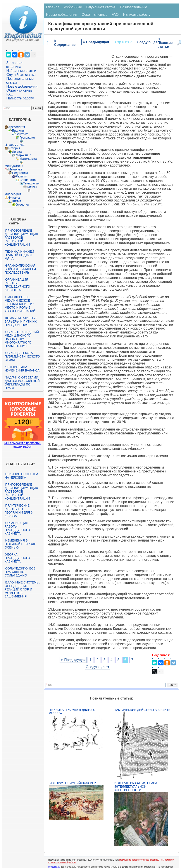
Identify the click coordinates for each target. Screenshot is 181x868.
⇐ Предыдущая (96, 42)
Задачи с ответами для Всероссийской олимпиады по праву (22, 383)
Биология (19, 130)
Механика (15, 169)
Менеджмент (14, 166)
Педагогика (20, 173)
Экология (22, 205)
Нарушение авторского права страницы (139, 860)
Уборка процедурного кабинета (17, 558)
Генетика (22, 134)
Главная (53, 7)
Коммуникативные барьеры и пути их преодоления (21, 321)
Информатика (14, 145)
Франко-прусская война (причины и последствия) (20, 269)
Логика (17, 152)
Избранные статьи (21, 71)
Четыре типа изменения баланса (22, 369)
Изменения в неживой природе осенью (20, 544)
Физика (32, 187)
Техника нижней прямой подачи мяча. (19, 255)
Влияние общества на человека (21, 476)
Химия (17, 201)
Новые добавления (22, 86)
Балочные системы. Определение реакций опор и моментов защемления (22, 589)
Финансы (15, 198)
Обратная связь (19, 90)
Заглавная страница (15, 65)
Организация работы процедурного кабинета (17, 285)
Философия (13, 194)
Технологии (31, 183)
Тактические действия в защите (142, 710)
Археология (17, 127)
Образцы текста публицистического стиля (22, 356)
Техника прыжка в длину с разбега (72, 712)
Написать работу (20, 98)
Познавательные (134, 7)
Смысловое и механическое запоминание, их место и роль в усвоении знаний (20, 304)
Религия (22, 176)
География (27, 137)
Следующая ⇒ (149, 42)
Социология (28, 180)
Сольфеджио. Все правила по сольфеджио (20, 572)
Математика (28, 159)
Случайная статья (21, 75)
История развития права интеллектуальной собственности (135, 786)
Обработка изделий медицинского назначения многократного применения (22, 339)
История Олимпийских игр (73, 783)
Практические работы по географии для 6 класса (19, 511)
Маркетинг (23, 155)
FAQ (10, 94)
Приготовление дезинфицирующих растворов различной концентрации (21, 238)
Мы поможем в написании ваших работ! (23, 445)
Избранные (73, 7)
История (14, 148)
